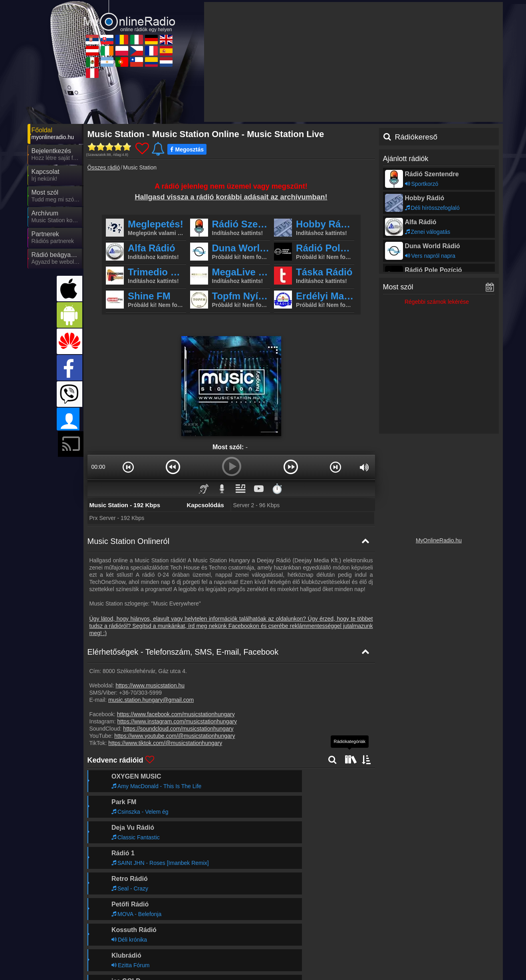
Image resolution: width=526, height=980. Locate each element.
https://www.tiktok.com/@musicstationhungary (165, 743)
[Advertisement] (353, 62)
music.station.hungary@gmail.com (151, 700)
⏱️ (277, 489)
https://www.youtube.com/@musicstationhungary (175, 736)
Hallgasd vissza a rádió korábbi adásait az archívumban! (231, 197)
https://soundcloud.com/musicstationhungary (178, 729)
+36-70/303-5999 (140, 693)
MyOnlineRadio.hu (439, 540)
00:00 (98, 467)
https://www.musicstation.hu (150, 685)
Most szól (398, 287)
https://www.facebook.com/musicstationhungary (176, 714)
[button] (128, 467)
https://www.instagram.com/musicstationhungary (177, 721)
